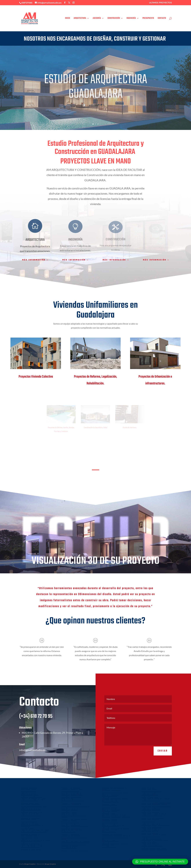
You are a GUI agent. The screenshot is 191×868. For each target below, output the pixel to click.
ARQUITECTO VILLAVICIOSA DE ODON (34, 807)
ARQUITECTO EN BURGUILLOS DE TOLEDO (36, 840)
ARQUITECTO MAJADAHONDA (31, 797)
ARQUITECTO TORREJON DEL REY (113, 825)
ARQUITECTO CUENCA (29, 790)
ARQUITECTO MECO (149, 822)
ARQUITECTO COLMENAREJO (71, 797)
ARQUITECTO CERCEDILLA (151, 801)
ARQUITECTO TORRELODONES (72, 795)
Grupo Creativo (30, 864)
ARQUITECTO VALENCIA (110, 842)
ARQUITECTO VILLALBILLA (151, 829)
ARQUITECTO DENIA (68, 832)
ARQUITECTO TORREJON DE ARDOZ (33, 799)
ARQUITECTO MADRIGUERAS (71, 825)
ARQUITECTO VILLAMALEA (111, 810)
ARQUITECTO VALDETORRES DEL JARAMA (35, 830)
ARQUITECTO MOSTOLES (30, 803)
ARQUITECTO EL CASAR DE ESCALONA (155, 814)
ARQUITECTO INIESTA (69, 821)
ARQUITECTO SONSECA (110, 819)
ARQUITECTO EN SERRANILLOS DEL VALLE (116, 836)
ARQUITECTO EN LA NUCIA (30, 809)
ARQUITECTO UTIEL (149, 788)
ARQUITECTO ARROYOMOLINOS (153, 818)
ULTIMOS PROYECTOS (160, 3)
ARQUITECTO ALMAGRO (150, 795)
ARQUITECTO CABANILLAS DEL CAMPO (115, 793)
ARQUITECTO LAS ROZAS (30, 801)
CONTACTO (162, 19)
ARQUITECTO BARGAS (109, 832)
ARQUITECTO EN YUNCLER (71, 836)
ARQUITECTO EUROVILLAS (30, 824)
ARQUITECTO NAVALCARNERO (152, 816)
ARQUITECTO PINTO (28, 829)
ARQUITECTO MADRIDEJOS (151, 809)
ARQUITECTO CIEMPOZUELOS (72, 805)
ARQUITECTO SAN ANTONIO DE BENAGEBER (32, 826)
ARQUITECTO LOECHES (150, 831)
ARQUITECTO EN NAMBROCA (31, 842)
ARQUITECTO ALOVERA (109, 800)
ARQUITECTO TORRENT (70, 812)
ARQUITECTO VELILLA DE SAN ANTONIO (156, 826)
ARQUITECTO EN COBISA (30, 838)
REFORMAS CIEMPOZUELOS (31, 847)
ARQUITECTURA (80, 19)
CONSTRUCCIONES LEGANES (152, 839)
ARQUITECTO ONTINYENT (70, 809)
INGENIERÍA (131, 19)
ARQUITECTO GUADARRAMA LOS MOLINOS (157, 803)
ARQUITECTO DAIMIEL (150, 790)
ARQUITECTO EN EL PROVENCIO (73, 830)
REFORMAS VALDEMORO (70, 847)
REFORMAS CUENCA (108, 846)
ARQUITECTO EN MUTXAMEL (31, 816)
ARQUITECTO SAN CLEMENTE (152, 846)
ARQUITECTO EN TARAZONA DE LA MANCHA (73, 817)
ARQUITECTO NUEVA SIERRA (31, 849)
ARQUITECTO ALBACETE (29, 788)
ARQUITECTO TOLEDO (29, 820)
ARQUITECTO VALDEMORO (30, 805)
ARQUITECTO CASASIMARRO (71, 829)
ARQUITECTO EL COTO (109, 830)
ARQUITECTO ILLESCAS (109, 806)
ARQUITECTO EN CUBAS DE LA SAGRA (114, 838)
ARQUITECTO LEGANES (29, 793)
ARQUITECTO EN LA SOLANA (152, 792)
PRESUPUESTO (148, 19)
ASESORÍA (97, 19)
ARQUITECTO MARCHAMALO (111, 795)
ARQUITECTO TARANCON (151, 820)
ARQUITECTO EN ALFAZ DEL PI (32, 812)
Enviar (163, 759)
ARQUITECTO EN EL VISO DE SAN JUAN (75, 850)
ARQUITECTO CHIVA (108, 840)
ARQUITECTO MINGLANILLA (151, 844)
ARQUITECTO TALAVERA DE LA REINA (155, 805)
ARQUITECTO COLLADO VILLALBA (73, 801)
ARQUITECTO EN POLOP (30, 814)
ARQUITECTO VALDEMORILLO (152, 827)
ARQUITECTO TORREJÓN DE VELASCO (114, 815)
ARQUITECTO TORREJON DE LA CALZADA (116, 817)
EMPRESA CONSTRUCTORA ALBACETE (155, 850)
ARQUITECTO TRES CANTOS (151, 824)
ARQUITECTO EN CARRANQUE (112, 834)
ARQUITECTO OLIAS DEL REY (31, 834)
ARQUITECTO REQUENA (110, 802)
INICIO (68, 19)
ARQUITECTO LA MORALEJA (71, 788)
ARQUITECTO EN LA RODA (70, 823)
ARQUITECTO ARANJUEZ (150, 833)
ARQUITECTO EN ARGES (29, 836)
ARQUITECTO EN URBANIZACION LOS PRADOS (114, 788)
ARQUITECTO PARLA (68, 799)
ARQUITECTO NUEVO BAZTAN (72, 793)
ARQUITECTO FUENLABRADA (71, 803)
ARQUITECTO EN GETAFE (30, 795)
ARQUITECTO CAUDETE (150, 793)
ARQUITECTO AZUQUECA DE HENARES (115, 798)
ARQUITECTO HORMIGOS (151, 812)
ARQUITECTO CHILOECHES (30, 844)
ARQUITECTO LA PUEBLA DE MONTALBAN (156, 807)
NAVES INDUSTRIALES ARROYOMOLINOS (75, 843)
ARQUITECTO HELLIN (28, 792)
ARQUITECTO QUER (108, 804)
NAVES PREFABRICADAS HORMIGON (74, 845)
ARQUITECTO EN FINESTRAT (31, 810)
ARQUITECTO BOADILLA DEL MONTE (34, 832)
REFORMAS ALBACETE (109, 847)
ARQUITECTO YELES (108, 813)
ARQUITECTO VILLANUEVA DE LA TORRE (156, 799)
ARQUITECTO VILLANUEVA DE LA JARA (155, 841)
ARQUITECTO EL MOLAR (110, 827)
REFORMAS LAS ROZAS (69, 849)
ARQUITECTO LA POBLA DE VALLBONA (115, 844)
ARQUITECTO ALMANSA (69, 814)
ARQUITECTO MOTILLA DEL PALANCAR (75, 819)
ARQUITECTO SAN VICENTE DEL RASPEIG (75, 807)
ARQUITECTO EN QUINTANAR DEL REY (75, 827)
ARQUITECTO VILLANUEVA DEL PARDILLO (116, 829)
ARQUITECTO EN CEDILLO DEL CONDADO (76, 841)
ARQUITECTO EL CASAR (150, 797)
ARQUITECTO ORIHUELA (70, 810)
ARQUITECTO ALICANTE (29, 822)
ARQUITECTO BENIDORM (70, 834)
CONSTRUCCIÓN (114, 19)
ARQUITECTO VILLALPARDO (30, 818)
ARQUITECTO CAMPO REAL (151, 810)
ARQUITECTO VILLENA (109, 821)
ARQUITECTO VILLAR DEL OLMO (72, 790)
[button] (160, 862)
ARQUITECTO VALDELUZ (110, 797)
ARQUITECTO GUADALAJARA (111, 791)
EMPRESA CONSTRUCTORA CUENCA (154, 848)
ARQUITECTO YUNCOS (109, 812)
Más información (34, 260)
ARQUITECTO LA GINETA (110, 823)
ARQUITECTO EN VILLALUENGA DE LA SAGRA (74, 839)
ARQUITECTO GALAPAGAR (70, 792)
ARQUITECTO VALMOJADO (151, 837)
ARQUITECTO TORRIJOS (110, 808)
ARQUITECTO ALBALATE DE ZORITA (154, 835)
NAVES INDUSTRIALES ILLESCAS (32, 846)
